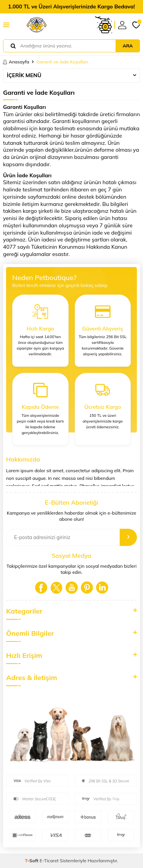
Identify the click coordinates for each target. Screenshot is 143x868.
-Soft (32, 861)
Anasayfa (16, 62)
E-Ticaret (49, 861)
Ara (128, 46)
